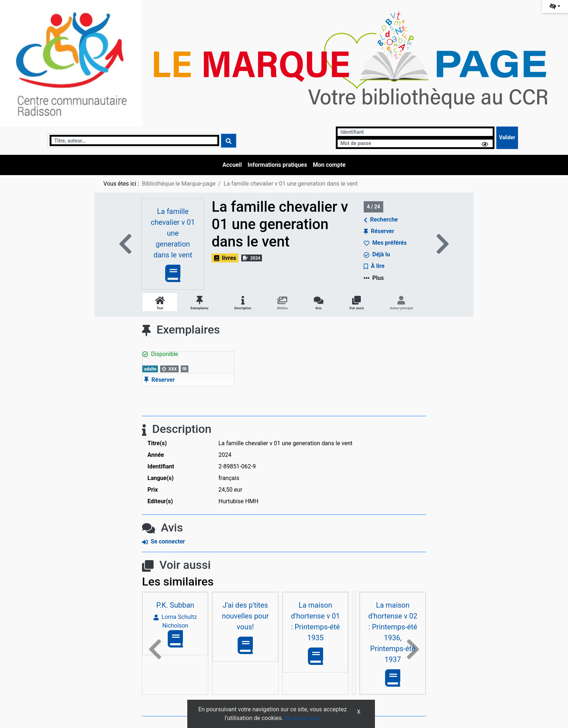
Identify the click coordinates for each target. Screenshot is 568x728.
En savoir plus (303, 718)
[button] (155, 650)
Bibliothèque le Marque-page (179, 184)
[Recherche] (135, 140)
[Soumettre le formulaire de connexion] (507, 138)
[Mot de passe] (415, 143)
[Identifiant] (415, 132)
